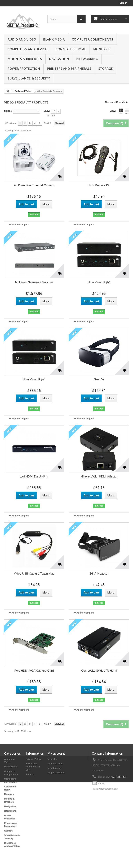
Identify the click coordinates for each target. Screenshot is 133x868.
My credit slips (55, 764)
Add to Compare (20, 224)
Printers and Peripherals (69, 69)
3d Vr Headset (99, 574)
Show (47, 111)
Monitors (102, 49)
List (127, 111)
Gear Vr (99, 379)
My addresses (55, 768)
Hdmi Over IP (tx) (99, 282)
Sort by (8, 111)
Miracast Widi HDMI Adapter (99, 477)
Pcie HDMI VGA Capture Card (34, 671)
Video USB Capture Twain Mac (34, 574)
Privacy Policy (33, 759)
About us (31, 774)
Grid (121, 111)
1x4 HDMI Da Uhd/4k (34, 477)
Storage (106, 69)
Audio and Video (22, 39)
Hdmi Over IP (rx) (34, 379)
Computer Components (92, 39)
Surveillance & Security (29, 78)
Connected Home (71, 49)
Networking (87, 59)
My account (56, 753)
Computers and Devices (28, 49)
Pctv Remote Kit (99, 185)
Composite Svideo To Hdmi (99, 671)
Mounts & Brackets (25, 59)
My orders (53, 759)
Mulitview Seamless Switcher (34, 282)
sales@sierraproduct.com (105, 789)
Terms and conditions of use (33, 767)
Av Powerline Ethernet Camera (34, 185)
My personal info (56, 773)
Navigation (59, 59)
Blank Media (54, 39)
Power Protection (24, 69)
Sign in (123, 3)
